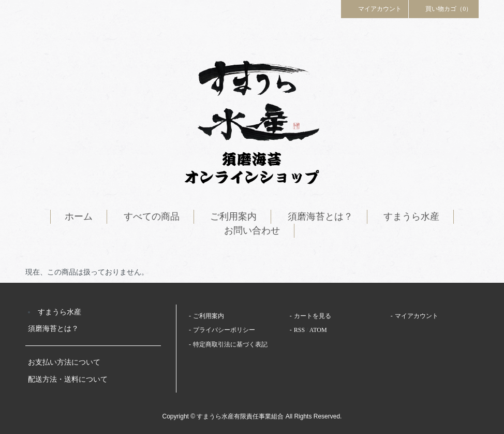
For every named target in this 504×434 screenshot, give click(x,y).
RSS (299, 330)
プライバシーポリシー (224, 330)
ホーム (79, 216)
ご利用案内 (233, 216)
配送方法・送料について (68, 379)
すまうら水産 (411, 216)
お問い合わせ (252, 230)
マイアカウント (375, 8)
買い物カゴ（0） (444, 8)
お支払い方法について (64, 362)
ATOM (318, 330)
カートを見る (313, 316)
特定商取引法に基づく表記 (230, 344)
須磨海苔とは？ (320, 216)
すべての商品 (152, 216)
